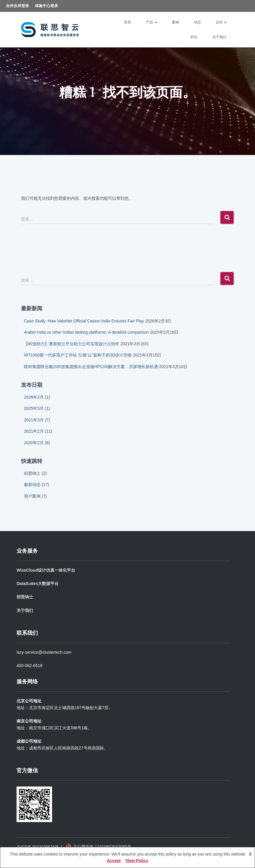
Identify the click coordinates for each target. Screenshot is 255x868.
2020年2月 (34, 443)
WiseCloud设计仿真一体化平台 (46, 570)
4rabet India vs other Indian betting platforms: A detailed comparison (86, 332)
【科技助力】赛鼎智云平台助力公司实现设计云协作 (72, 344)
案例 (175, 22)
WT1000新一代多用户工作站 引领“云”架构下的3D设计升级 (78, 355)
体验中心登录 (46, 6)
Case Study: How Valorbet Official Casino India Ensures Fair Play (84, 321)
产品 (151, 22)
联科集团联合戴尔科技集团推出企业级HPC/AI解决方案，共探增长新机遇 (91, 367)
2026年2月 (34, 397)
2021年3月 (34, 420)
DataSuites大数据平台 (38, 584)
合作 (221, 22)
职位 (194, 37)
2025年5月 (34, 408)
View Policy (137, 861)
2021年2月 (34, 431)
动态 (197, 22)
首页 (127, 22)
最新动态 (32, 485)
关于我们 (220, 37)
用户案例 (32, 496)
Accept (114, 861)
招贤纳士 (32, 473)
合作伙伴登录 (17, 6)
